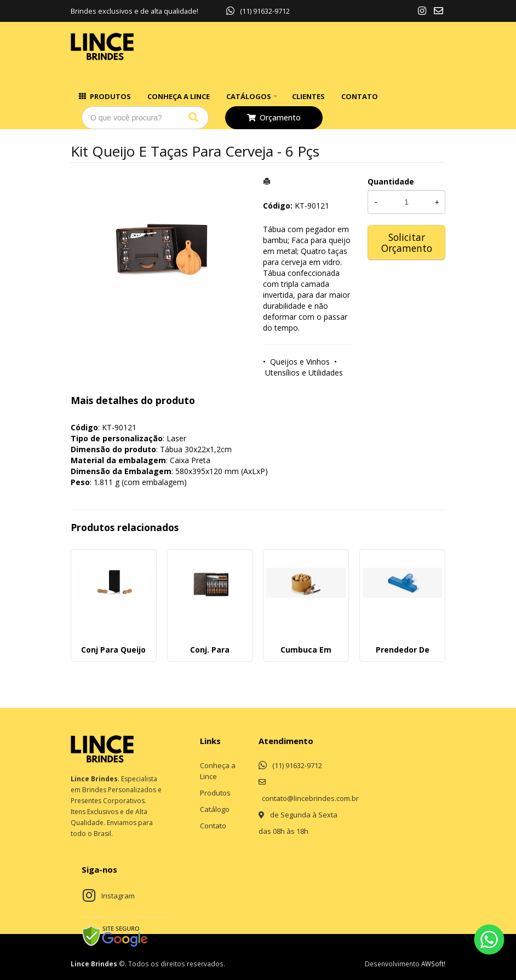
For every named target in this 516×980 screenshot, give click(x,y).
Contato (360, 96)
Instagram (118, 896)
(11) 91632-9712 (258, 11)
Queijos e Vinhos (300, 362)
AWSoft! (433, 964)
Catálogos (249, 96)
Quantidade (391, 181)
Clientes (308, 96)
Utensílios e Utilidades (304, 373)
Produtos (110, 96)
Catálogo (215, 809)
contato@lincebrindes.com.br (310, 798)
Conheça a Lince (179, 96)
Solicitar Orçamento (407, 243)
